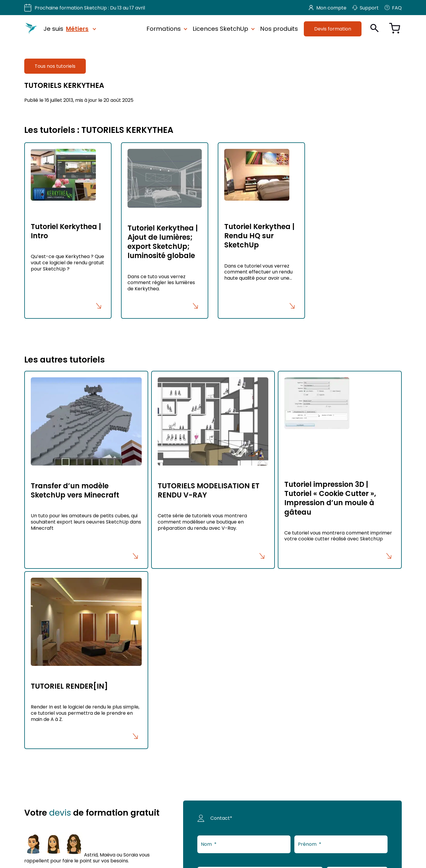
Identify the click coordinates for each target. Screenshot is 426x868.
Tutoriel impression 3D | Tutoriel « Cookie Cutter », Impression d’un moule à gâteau (330, 498)
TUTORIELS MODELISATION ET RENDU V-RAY (209, 490)
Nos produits (279, 29)
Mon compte (328, 8)
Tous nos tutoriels (55, 66)
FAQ (393, 8)
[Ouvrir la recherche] (375, 28)
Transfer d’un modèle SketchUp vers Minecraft (75, 490)
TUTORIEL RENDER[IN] (69, 686)
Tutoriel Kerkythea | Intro (66, 231)
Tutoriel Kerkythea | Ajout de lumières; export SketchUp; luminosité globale (163, 242)
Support (366, 8)
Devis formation (333, 29)
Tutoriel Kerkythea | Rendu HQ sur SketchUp (259, 236)
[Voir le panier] (395, 29)
